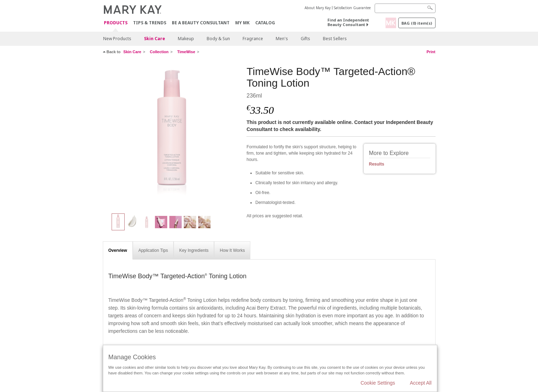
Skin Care (155, 39)
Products (116, 23)
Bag (417, 23)
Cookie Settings (378, 383)
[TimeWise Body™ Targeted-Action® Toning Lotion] (172, 136)
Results (377, 164)
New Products (117, 39)
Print (431, 52)
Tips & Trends (150, 23)
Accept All (421, 383)
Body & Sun (218, 39)
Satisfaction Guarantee (352, 8)
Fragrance (253, 39)
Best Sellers (335, 39)
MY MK (242, 23)
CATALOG (265, 23)
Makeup (186, 39)
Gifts (305, 39)
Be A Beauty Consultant (201, 23)
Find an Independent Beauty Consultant (348, 22)
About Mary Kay (318, 8)
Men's (282, 39)
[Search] (405, 8)
